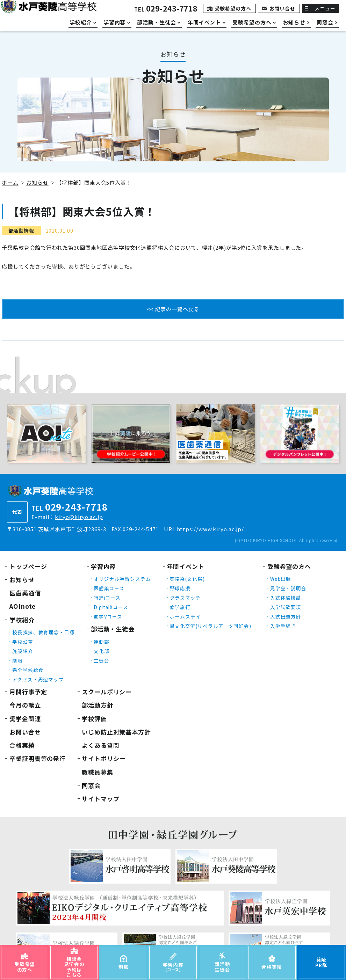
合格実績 (22, 745)
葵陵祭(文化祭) (187, 579)
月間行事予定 (28, 692)
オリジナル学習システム (122, 579)
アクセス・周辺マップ (38, 679)
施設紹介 (23, 651)
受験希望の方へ (233, 8)
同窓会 (91, 785)
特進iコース (107, 598)
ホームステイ (185, 616)
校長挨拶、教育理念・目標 (44, 632)
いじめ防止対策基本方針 (116, 732)
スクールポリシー (107, 692)
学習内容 (103, 566)
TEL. (166, 9)
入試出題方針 (286, 616)
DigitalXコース (111, 607)
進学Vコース (108, 616)
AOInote (23, 606)
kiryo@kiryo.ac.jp (79, 517)
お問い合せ (283, 8)
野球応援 (180, 588)
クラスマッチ (185, 598)
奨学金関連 (25, 719)
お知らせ (37, 182)
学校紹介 (22, 620)
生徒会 (102, 660)
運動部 (102, 642)
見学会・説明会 (288, 588)
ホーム (10, 182)
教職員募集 (98, 772)
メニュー (325, 8)
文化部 (102, 651)
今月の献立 (25, 705)
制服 (17, 660)
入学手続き (283, 626)
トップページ (28, 566)
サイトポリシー (104, 758)
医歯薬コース (109, 588)
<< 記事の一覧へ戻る (173, 309)
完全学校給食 (28, 670)
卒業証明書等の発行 (38, 758)
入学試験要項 (286, 607)
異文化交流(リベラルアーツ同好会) (211, 626)
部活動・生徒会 (113, 629)
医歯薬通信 (25, 593)
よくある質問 (100, 745)
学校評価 (94, 719)
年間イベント (186, 566)
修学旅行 (180, 607)
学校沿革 (23, 642)
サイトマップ (100, 799)
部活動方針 (98, 705)
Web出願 (281, 579)
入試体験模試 (286, 598)
